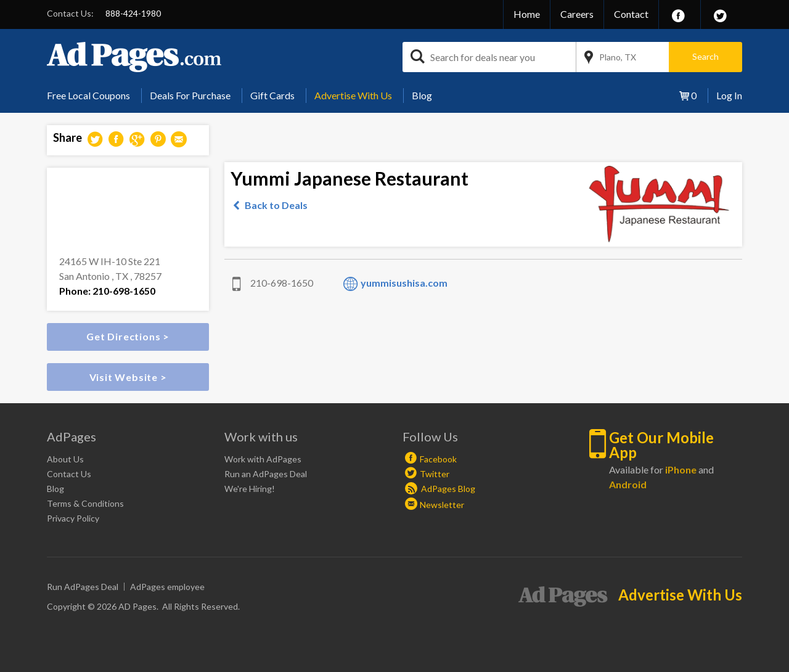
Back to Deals (276, 205)
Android (628, 484)
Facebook (438, 459)
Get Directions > (128, 336)
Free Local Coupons (88, 95)
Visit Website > (128, 377)
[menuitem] (93, 96)
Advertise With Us (353, 95)
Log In (729, 95)
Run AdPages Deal (83, 587)
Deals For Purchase (190, 95)
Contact (631, 14)
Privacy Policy (73, 518)
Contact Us (69, 474)
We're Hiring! (250, 489)
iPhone (681, 469)
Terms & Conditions (85, 503)
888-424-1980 (133, 13)
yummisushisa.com (404, 283)
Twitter (435, 474)
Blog (422, 95)
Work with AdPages (263, 459)
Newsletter (442, 505)
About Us (65, 459)
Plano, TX (618, 57)
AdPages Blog (440, 489)
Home (527, 14)
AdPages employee (167, 587)
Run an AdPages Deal (266, 474)
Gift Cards (272, 95)
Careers (577, 14)
